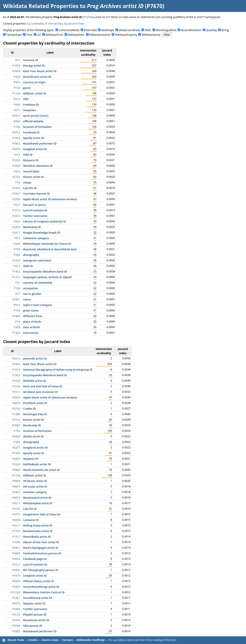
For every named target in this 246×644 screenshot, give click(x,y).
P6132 (16, 615)
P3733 (16, 381)
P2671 (16, 233)
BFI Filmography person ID (41, 570)
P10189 (15, 592)
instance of (30, 60)
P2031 (16, 116)
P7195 (16, 531)
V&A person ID (33, 626)
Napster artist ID (34, 603)
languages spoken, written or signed (47, 277)
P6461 (16, 548)
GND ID (28, 266)
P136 (17, 88)
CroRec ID (30, 409)
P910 (17, 305)
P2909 (16, 587)
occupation (31, 288)
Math (148, 30)
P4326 (16, 570)
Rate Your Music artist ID (40, 71)
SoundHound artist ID (38, 598)
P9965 (16, 470)
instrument (31, 333)
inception (29, 110)
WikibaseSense (151, 35)
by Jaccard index (74, 24)
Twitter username (35, 216)
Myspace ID (31, 160)
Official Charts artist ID (39, 581)
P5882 (16, 143)
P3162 (16, 386)
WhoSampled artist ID (38, 503)
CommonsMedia (69, 30)
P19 (18, 322)
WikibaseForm (54, 35)
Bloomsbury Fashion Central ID (44, 592)
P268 (17, 244)
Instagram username (37, 260)
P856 (17, 121)
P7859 (16, 166)
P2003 (16, 260)
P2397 (16, 194)
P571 (17, 110)
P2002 (16, 216)
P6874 (16, 498)
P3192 (16, 188)
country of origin (34, 82)
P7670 (87, 17)
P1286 (16, 414)
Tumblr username (35, 609)
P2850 (16, 199)
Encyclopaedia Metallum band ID (45, 272)
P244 (17, 221)
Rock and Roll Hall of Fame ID (43, 386)
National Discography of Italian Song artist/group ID (58, 370)
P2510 (16, 370)
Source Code (50, 640)
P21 (18, 294)
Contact (68, 640)
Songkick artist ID (35, 149)
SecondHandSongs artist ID (41, 587)
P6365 (16, 492)
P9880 (16, 553)
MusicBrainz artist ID (37, 77)
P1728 (16, 93)
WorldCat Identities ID (38, 166)
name (27, 299)
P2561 (16, 299)
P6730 (16, 409)
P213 (17, 99)
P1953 (16, 66)
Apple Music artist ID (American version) (50, 199)
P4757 (16, 514)
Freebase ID (31, 105)
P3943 (16, 609)
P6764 (16, 626)
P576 (17, 249)
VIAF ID (28, 155)
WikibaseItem (76, 35)
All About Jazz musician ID (40, 392)
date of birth (32, 327)
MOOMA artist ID (34, 381)
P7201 (16, 598)
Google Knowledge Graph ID (42, 233)
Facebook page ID (35, 559)
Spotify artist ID (34, 138)
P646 (17, 105)
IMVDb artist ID (33, 436)
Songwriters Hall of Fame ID (42, 514)
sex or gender (32, 294)
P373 (17, 238)
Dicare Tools (16, 640)
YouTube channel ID (36, 194)
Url (39, 35)
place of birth (32, 322)
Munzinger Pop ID (35, 414)
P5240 (16, 464)
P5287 (16, 448)
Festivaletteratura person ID (42, 553)
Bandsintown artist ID (38, 531)
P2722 (16, 177)
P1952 (16, 272)
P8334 (16, 620)
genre (27, 88)
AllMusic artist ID (35, 93)
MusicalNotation (191, 30)
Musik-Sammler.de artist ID (41, 470)
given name (31, 310)
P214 (17, 155)
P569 (17, 327)
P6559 (16, 581)
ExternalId (90, 30)
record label (31, 171)
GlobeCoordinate (129, 30)
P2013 (16, 132)
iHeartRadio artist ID (37, 537)
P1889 (16, 316)
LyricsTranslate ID (35, 210)
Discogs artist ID (34, 66)
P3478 (16, 149)
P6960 (16, 436)
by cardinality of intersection (45, 24)
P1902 (16, 138)
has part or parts (34, 205)
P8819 (16, 403)
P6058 (16, 520)
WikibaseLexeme (100, 35)
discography (31, 255)
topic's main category (37, 305)
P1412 (16, 277)
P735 (17, 310)
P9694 (16, 481)
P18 (18, 182)
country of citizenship (38, 283)
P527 (17, 205)
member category (35, 492)
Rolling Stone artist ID (38, 525)
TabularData (14, 35)
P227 (17, 266)
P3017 (16, 525)
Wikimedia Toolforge (91, 640)
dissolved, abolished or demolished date (50, 249)
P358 (17, 255)
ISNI (26, 99)
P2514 (16, 358)
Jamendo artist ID (35, 358)
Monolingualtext (166, 30)
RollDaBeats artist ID (37, 464)
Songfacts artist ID (35, 448)
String (225, 30)
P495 (17, 82)
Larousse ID (31, 520)
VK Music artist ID (35, 481)
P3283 (16, 227)
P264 (17, 171)
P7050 (16, 542)
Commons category (36, 238)
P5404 (16, 71)
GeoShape (108, 30)
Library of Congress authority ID (44, 221)
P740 (17, 127)
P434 (17, 77)
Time (29, 35)
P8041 (16, 487)
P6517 (16, 503)
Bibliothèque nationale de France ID (47, 244)
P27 (18, 283)
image (27, 182)
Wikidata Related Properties (41, 6)
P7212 (16, 210)
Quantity (211, 30)
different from (33, 316)
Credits (33, 640)
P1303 (16, 333)
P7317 (16, 537)
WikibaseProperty (126, 35)
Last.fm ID (30, 188)
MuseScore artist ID (36, 620)
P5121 (16, 392)
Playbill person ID (35, 615)
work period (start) (36, 116)
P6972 (16, 603)
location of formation (37, 127)
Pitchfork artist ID (35, 403)
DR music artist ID (35, 487)
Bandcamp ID (32, 227)
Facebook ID (31, 132)
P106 (17, 288)
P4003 (16, 559)
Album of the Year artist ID (41, 542)
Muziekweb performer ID (40, 143)
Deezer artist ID (34, 177)
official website (33, 121)
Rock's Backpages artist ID (41, 548)
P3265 (16, 160)
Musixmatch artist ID (37, 498)
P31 (18, 60)
